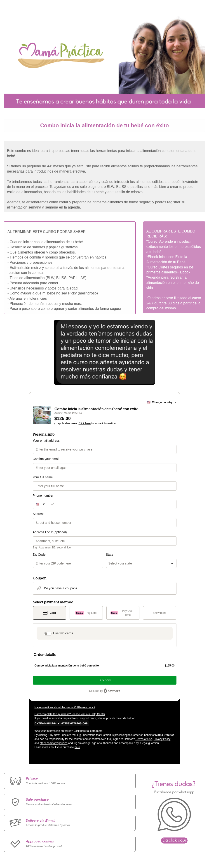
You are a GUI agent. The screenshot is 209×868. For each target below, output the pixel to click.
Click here (85, 423)
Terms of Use (144, 739)
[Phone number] (117, 504)
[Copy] (62, 723)
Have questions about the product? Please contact (65, 707)
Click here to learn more (88, 731)
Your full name (43, 477)
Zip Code (39, 555)
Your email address (46, 441)
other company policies (54, 743)
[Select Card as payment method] (50, 613)
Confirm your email (46, 459)
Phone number (43, 496)
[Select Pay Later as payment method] (86, 613)
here (77, 747)
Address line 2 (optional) (50, 532)
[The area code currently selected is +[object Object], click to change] (45, 504)
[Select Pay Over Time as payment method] (123, 613)
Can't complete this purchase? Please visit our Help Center (70, 714)
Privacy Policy (162, 739)
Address (39, 514)
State (110, 555)
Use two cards (63, 633)
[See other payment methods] (160, 613)
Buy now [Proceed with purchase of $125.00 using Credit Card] (105, 680)
